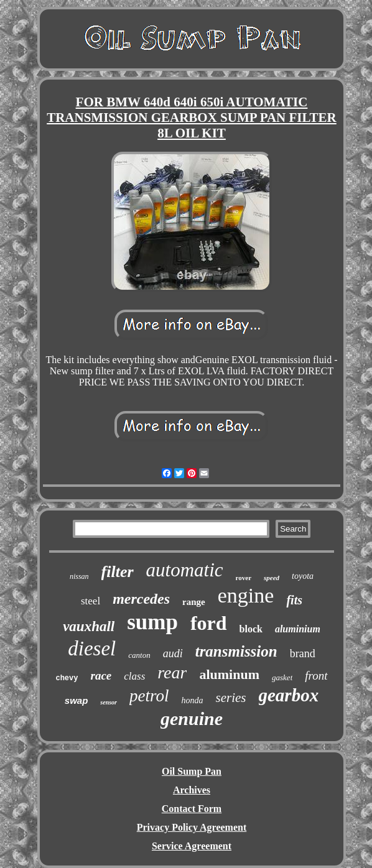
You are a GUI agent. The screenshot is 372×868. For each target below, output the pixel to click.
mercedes (141, 599)
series (231, 698)
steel (91, 601)
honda (193, 700)
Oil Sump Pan (192, 771)
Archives (192, 790)
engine (246, 595)
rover (244, 578)
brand (303, 653)
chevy (67, 678)
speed (272, 578)
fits (294, 600)
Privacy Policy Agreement (192, 827)
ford (209, 623)
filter (118, 572)
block (251, 629)
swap (77, 700)
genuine (192, 718)
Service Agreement (192, 846)
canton (139, 655)
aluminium (298, 629)
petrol (149, 696)
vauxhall (89, 626)
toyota (303, 576)
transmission (236, 651)
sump (152, 622)
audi (173, 653)
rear (172, 672)
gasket (282, 677)
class (134, 676)
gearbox (289, 695)
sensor (109, 702)
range (194, 602)
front (316, 676)
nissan (79, 576)
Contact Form (192, 809)
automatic (185, 570)
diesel (92, 649)
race (101, 676)
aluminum (229, 674)
